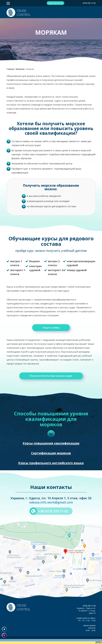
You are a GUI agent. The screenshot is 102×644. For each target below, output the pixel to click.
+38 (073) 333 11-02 (53, 511)
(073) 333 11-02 (89, 3)
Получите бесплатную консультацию (51, 376)
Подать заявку (51, 328)
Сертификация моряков (51, 453)
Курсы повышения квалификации (51, 443)
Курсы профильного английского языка (51, 463)
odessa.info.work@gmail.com (51, 502)
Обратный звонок (56, 3)
